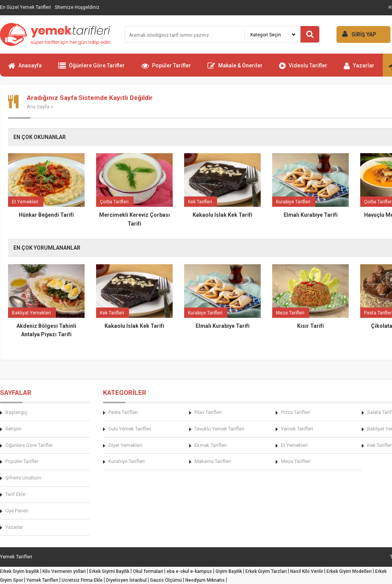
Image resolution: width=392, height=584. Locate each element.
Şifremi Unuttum (23, 478)
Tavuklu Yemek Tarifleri (219, 429)
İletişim (13, 429)
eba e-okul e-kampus (189, 571)
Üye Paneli (17, 511)
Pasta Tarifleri (123, 412)
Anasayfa (25, 69)
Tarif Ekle (15, 494)
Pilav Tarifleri (208, 412)
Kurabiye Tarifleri (127, 461)
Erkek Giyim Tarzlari (266, 571)
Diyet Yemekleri (125, 445)
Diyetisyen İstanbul (126, 580)
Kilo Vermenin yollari (64, 571)
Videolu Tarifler (303, 69)
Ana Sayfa (38, 107)
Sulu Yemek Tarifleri (130, 429)
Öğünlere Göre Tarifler (91, 69)
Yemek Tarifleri (297, 429)
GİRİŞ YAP (356, 34)
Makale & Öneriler (235, 69)
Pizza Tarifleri (296, 412)
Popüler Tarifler (166, 69)
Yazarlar (359, 69)
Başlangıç (16, 412)
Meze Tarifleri (296, 461)
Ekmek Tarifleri (211, 445)
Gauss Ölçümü (166, 580)
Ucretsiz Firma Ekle (82, 580)
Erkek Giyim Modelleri (349, 571)
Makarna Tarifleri (213, 461)
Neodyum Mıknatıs (205, 580)
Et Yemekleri (294, 445)
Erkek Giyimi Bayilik (109, 571)
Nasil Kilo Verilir (307, 571)
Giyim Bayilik (229, 571)
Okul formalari (148, 571)
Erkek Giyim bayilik (20, 571)
